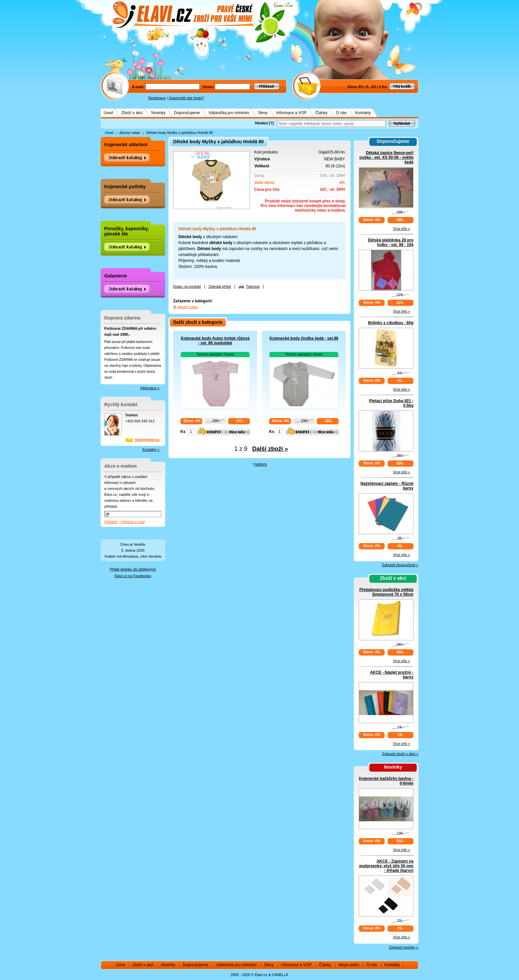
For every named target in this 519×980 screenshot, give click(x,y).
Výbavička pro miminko (229, 113)
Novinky (158, 113)
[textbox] (331, 124)
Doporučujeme (187, 113)
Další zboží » (270, 449)
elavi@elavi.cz (147, 440)
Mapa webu (349, 965)
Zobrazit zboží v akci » (400, 754)
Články (322, 113)
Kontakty (363, 113)
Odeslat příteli (220, 286)
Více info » (401, 229)
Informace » (150, 388)
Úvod (108, 113)
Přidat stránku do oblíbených (133, 569)
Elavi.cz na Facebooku (133, 576)
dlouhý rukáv (130, 133)
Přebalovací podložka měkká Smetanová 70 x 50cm (386, 592)
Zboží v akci (132, 113)
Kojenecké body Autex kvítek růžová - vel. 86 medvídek (215, 341)
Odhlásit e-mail (133, 522)
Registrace (157, 98)
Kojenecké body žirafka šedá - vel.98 (304, 338)
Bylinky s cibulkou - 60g (391, 323)
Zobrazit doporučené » (400, 565)
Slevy (263, 113)
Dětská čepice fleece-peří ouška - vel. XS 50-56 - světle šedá (386, 157)
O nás (341, 113)
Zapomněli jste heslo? (187, 98)
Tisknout (253, 286)
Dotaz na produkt (187, 286)
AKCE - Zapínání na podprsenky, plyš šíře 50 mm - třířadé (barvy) (386, 866)
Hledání (261, 123)
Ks (183, 432)
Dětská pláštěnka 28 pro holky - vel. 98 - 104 (391, 242)
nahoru (261, 464)
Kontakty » (151, 449)
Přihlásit (111, 522)
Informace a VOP (292, 113)
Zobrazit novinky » (404, 947)
